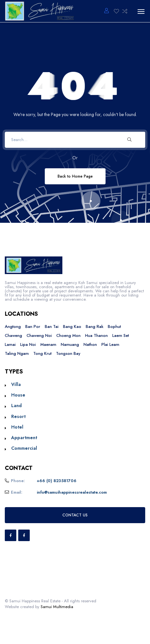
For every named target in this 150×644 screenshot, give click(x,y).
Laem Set (121, 335)
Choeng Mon (68, 335)
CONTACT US (75, 515)
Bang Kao (72, 326)
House (18, 395)
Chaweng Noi (39, 335)
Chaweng (13, 335)
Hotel (17, 427)
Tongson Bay (68, 353)
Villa (16, 384)
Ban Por (33, 326)
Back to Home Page (75, 176)
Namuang (70, 344)
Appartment (24, 438)
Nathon (90, 344)
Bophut (114, 326)
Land (16, 406)
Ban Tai (52, 326)
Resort (18, 416)
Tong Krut (42, 353)
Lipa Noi (28, 344)
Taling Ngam (17, 353)
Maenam (48, 344)
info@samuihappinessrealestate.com (72, 492)
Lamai (10, 344)
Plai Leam (110, 344)
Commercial (24, 448)
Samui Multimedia (57, 607)
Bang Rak (95, 326)
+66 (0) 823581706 (57, 481)
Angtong (13, 326)
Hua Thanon (96, 335)
